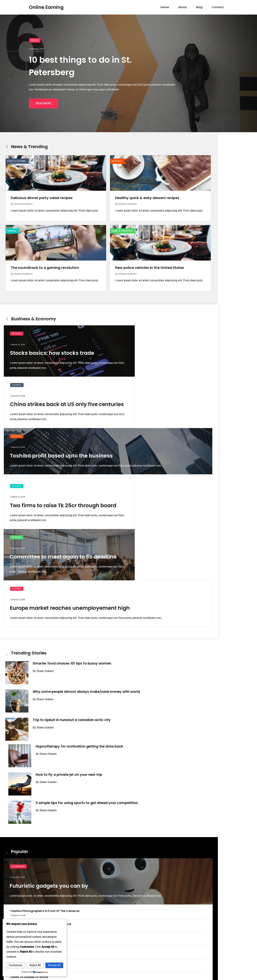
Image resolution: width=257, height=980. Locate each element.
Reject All (35, 965)
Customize (16, 965)
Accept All (54, 965)
